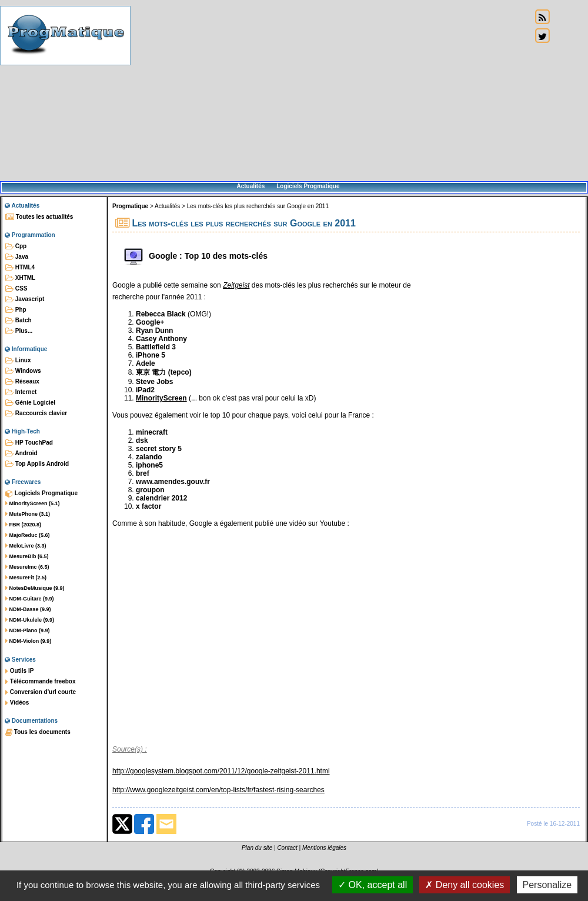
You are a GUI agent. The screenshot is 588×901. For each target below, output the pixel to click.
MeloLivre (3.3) (26, 546)
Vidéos (17, 703)
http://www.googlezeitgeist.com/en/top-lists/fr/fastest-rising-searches (218, 790)
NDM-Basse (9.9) (28, 609)
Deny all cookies (465, 885)
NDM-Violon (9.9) (28, 641)
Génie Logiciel (30, 403)
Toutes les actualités (39, 217)
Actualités (250, 186)
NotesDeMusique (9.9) (35, 588)
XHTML (20, 278)
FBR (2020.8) (23, 525)
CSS (16, 289)
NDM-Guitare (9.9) (30, 599)
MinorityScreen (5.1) (33, 503)
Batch (19, 321)
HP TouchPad (29, 443)
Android (21, 453)
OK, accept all (372, 885)
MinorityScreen (161, 398)
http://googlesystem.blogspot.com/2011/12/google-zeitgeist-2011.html (221, 771)
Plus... (19, 331)
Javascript (25, 299)
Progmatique (130, 206)
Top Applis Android (37, 464)
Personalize (547, 885)
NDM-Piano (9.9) (28, 630)
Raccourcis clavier (36, 413)
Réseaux (22, 382)
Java (17, 257)
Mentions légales (324, 848)
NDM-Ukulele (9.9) (30, 620)
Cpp (16, 246)
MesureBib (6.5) (27, 556)
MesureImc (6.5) (27, 567)
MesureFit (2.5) (26, 578)
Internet (21, 392)
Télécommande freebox (40, 682)
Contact (287, 848)
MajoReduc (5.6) (28, 535)
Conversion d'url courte (41, 692)
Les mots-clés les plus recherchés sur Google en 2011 (258, 206)
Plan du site (257, 848)
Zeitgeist (236, 285)
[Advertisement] (331, 91)
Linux (18, 361)
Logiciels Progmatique (308, 186)
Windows (23, 371)
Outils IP (19, 671)
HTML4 (20, 268)
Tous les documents (38, 732)
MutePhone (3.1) (28, 514)
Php (16, 310)
